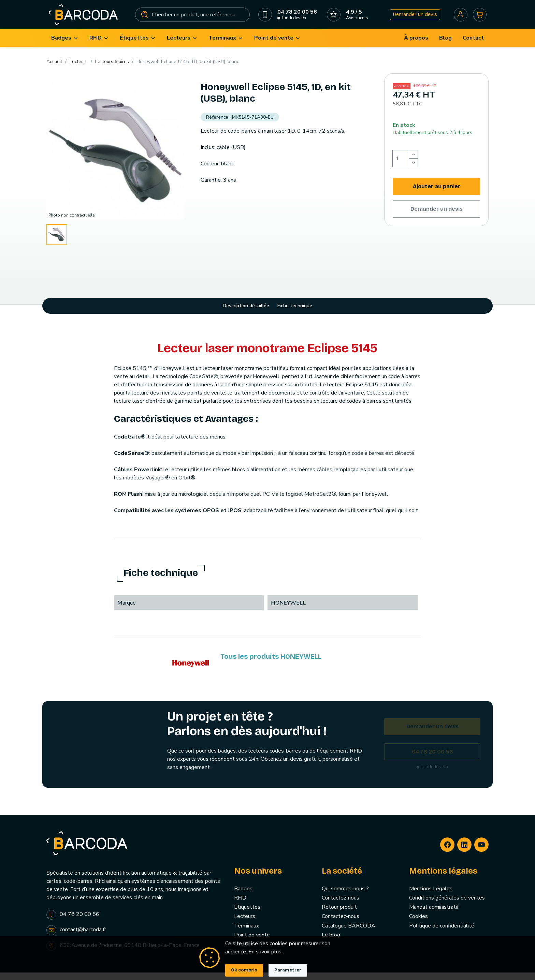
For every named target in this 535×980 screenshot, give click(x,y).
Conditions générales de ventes (447, 906)
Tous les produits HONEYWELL (271, 664)
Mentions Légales (431, 896)
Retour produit (339, 915)
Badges (243, 896)
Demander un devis (412, 18)
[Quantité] (401, 166)
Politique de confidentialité (442, 933)
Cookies (418, 924)
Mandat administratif (434, 915)
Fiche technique (295, 314)
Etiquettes (247, 915)
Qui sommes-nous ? (345, 896)
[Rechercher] (193, 18)
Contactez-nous (341, 906)
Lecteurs (245, 924)
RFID (240, 906)
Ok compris (244, 970)
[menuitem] (65, 46)
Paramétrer (288, 970)
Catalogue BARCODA (349, 933)
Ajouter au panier (437, 194)
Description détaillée (246, 314)
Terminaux (247, 933)
